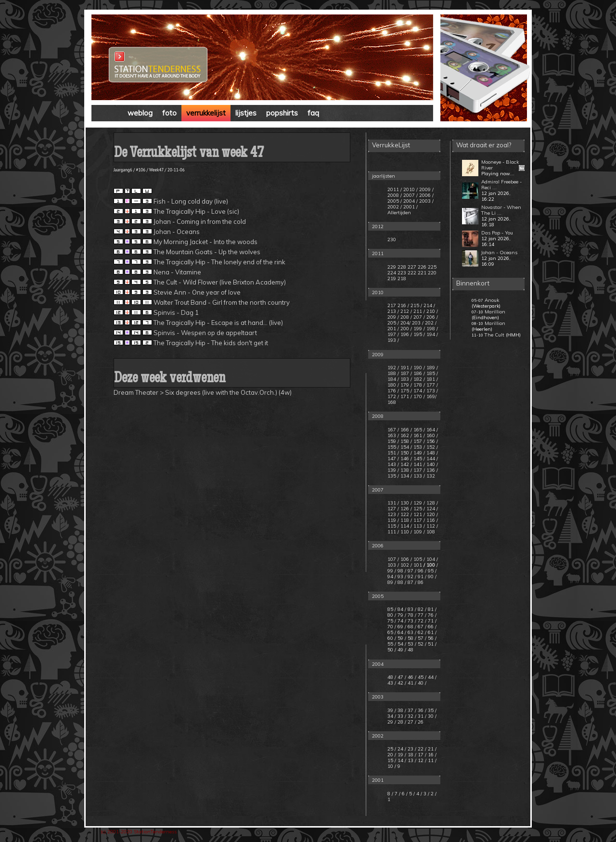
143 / (393, 464)
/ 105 (416, 559)
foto (169, 113)
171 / (406, 396)
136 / (432, 470)
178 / (419, 385)
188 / (393, 373)
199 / (419, 329)
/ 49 (399, 650)
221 (422, 273)
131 (392, 503)
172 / (393, 396)
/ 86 (419, 582)
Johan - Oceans (499, 253)
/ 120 (429, 514)
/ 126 (403, 509)
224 (392, 273)
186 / (419, 373)
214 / (429, 305)
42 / (402, 683)
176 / (393, 391)
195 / (419, 334)
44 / (432, 677)
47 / (402, 677)
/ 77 (419, 615)
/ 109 (416, 532)
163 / (393, 435)
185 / (432, 373)
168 (392, 402)
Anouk (492, 300)
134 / (406, 476)
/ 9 (398, 766)
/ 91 (419, 576)
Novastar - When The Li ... (501, 210)
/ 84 (399, 609)
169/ (431, 396)
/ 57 (419, 638)
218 (402, 279)
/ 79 (399, 615)
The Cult (494, 335)
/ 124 (429, 509)
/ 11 (430, 760)
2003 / (426, 201)
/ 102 (403, 565)
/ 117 (416, 520)
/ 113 (416, 526)
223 (402, 273)
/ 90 (429, 576)
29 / (392, 722)
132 (431, 476)
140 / (432, 464)
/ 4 (417, 794)
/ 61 (429, 632)
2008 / (395, 195)
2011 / (395, 189)
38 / (402, 710)
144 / (432, 459)
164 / (432, 430)
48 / (392, 677)
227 (412, 267)
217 (392, 305)
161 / (419, 435)
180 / (393, 385)
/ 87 (409, 582)
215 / (416, 305)
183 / (406, 379)
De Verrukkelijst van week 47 (189, 154)
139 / (393, 470)
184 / (393, 379)
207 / (419, 317)
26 (421, 722)
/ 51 (429, 644)
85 (390, 609)
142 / (406, 464)
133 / (419, 476)
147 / (393, 459)
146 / (406, 459)
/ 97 (409, 571)
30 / (432, 716)
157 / (419, 441)
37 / (412, 710)
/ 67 (419, 627)
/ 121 (416, 514)
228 (402, 267)
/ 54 (399, 644)
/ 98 (399, 571)
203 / (418, 323)
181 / (432, 379)
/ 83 (409, 609)
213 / (393, 311)
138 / (406, 470)
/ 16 (430, 755)
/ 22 (420, 749)
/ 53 (409, 644)
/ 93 (399, 576)
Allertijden (399, 213)
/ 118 (403, 520)
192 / (393, 368)
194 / (432, 334)
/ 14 (400, 760)
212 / (406, 311)
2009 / (426, 189)
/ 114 (403, 526)
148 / (432, 453)
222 (412, 273)
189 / (432, 368)
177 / (432, 385)
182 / (419, 379)
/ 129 (416, 503)
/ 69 (399, 627)
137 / (419, 470)
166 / (406, 430)
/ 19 (400, 755)
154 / (406, 447)
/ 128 (429, 503)
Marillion (495, 312)
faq (313, 113)
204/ (405, 323)
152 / (432, 447)
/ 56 (429, 638)
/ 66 (429, 627)
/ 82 (419, 609)
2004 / (411, 201)
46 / (412, 677)
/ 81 (429, 609)
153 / (419, 447)
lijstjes (246, 113)
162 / (406, 435)
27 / (412, 722)
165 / (419, 430)
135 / (393, 476)
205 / (393, 323)
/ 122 (403, 514)
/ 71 (429, 621)
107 (392, 559)
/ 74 (399, 621)
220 (432, 273)
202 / (431, 323)
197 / (393, 334)
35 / (432, 710)
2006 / (426, 195)
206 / (432, 317)
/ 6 (403, 794)
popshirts (282, 113)
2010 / (411, 189)
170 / (419, 396)
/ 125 (416, 509)
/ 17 (420, 755)
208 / (406, 317)
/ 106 (403, 559)
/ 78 (409, 615)
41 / (412, 683)
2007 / (411, 195)
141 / (419, 464)
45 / (422, 677)
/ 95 (429, 571)
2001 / (411, 207)
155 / (393, 447)
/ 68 (409, 627)
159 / (393, 441)
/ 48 (409, 650)
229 (392, 267)
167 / (393, 430)
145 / (419, 459)
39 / (392, 710)
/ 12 (420, 760)
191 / (406, 368)
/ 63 (409, 632)
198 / (432, 329)
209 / (393, 317)
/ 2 (431, 794)
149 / (419, 453)
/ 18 (410, 755)
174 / (419, 391)
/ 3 (424, 794)
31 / (422, 716)
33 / (402, 716)
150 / (406, 453)
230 (392, 240)
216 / (403, 305)
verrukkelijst (206, 113)
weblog (140, 113)
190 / (419, 368)
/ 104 (429, 559)
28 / (402, 722)
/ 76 (429, 615)
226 (422, 267)
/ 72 (419, 621)
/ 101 (416, 565)
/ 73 (409, 621)
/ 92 (409, 576)
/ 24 (400, 749)
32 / (412, 716)
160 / (432, 435)
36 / (422, 710)
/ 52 (419, 644)
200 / (406, 329)
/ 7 (395, 794)
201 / (393, 329)
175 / (406, 391)
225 (432, 267)
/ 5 (410, 794)
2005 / (395, 201)
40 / (422, 683)
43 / (392, 683)
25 (391, 749)
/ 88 (399, 582)
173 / (432, 391)
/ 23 (410, 749)
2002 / (395, 207)
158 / (406, 441)
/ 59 (399, 638)
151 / (393, 453)
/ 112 (429, 526)
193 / (393, 340)
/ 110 (403, 532)
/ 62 (419, 632)
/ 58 (409, 638)
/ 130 (403, 503)
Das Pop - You (497, 233)
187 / (406, 373)
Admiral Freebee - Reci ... (501, 185)
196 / (406, 334)
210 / (432, 311)
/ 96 (419, 571)
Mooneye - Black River (500, 165)
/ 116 (429, 520)
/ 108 (429, 532)
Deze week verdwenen (170, 379)
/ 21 (430, 749)
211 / (419, 311)
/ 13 (410, 760)
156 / (432, 441)
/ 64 (399, 632)
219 (392, 279)
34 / (392, 716)
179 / (406, 385)
